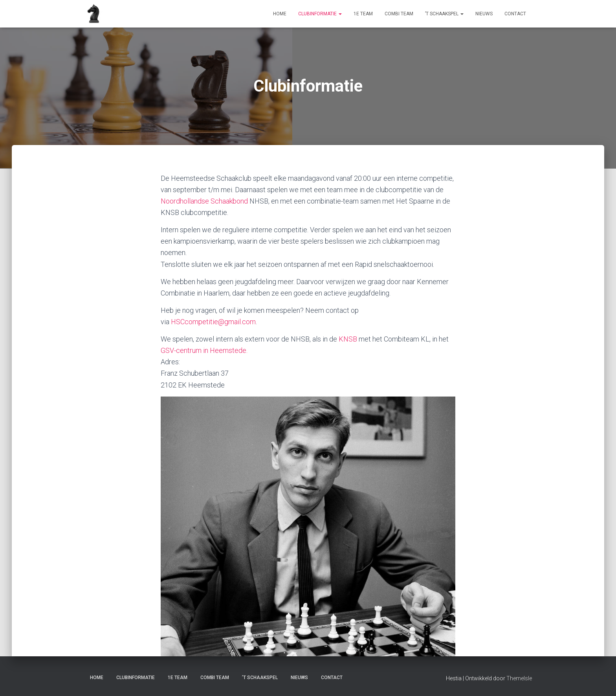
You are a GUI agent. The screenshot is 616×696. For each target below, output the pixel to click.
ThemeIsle (519, 678)
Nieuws (484, 14)
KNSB (348, 339)
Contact (515, 14)
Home (280, 14)
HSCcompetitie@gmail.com (213, 322)
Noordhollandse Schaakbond (204, 201)
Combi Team (399, 14)
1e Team (363, 14)
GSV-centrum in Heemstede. (204, 350)
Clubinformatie (320, 14)
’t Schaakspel (444, 14)
